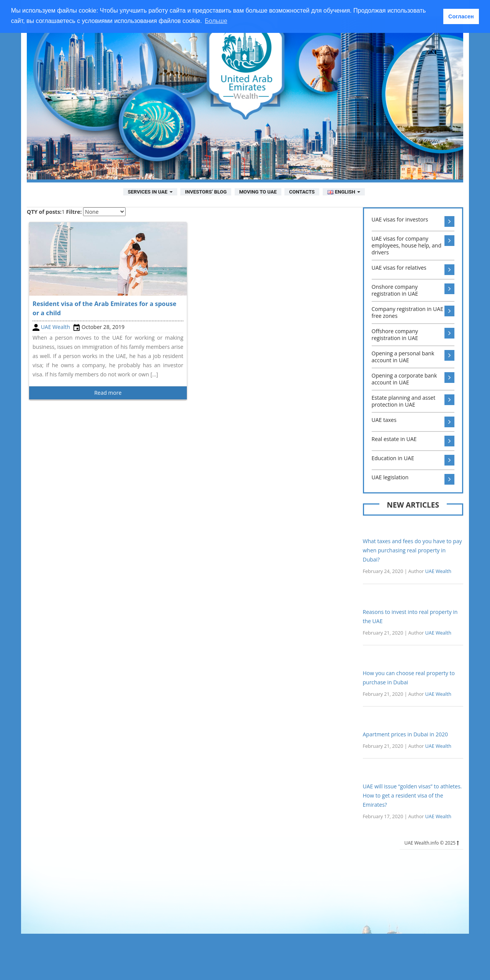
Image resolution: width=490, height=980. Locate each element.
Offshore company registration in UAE (413, 335)
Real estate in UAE (413, 441)
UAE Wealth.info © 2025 (431, 843)
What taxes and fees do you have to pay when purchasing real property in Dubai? (412, 550)
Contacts (302, 192)
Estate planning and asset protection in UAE (413, 401)
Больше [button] (216, 21)
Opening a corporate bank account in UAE (413, 379)
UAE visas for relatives (413, 270)
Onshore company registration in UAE (413, 290)
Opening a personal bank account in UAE (413, 357)
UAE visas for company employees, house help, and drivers (413, 246)
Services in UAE (150, 192)
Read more (108, 393)
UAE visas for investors (413, 221)
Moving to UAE (258, 192)
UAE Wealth (56, 327)
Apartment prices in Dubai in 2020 (405, 734)
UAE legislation (413, 479)
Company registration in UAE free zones (413, 313)
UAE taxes (413, 422)
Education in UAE (413, 460)
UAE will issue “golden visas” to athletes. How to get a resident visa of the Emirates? (412, 795)
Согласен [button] (461, 16)
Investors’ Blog (206, 192)
